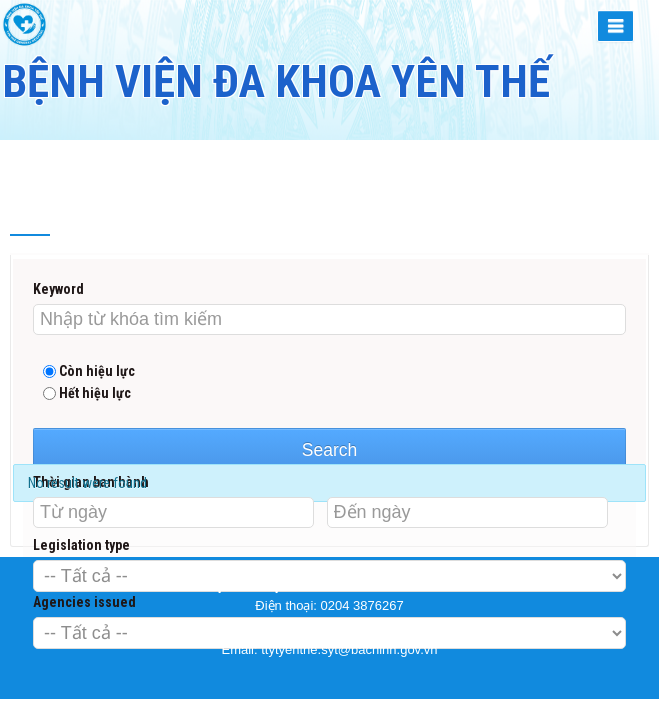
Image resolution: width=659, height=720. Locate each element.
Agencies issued (84, 602)
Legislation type (81, 545)
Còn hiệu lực (89, 371)
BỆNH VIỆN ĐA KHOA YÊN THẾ (276, 81)
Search (329, 450)
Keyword (58, 289)
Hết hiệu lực (87, 393)
